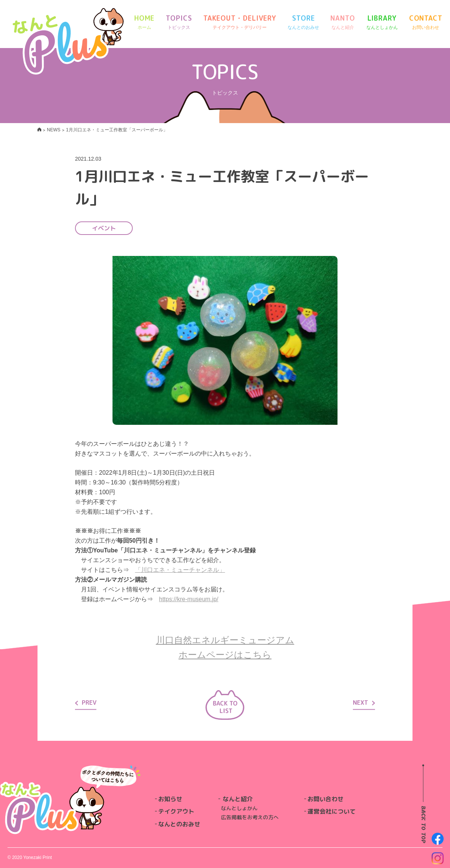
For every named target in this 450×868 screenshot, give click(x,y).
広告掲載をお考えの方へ (250, 817)
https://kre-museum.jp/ (189, 599)
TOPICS (179, 22)
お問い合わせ (325, 799)
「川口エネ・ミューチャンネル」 (180, 570)
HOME (145, 22)
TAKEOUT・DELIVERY (240, 22)
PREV (86, 703)
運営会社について (331, 811)
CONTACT (426, 22)
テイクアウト (176, 811)
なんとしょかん (239, 808)
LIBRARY (382, 22)
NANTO (343, 22)
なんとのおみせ (179, 824)
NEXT (364, 703)
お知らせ (170, 799)
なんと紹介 (238, 799)
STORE (303, 22)
